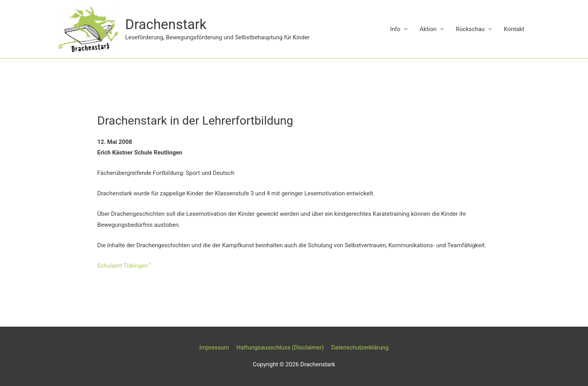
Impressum (214, 347)
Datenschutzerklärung (360, 347)
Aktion (428, 29)
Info (395, 29)
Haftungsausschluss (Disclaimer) (280, 347)
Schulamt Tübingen (124, 266)
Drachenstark (166, 25)
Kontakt (514, 29)
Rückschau (470, 29)
